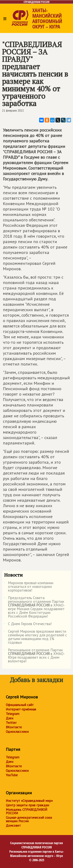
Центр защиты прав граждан (27, 805)
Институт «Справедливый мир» (29, 801)
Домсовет (13, 826)
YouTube (12, 775)
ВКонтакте (14, 727)
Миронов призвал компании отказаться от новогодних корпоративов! (29, 587)
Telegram (13, 714)
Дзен (10, 718)
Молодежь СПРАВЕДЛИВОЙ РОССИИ (27, 811)
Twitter (11, 723)
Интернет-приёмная (21, 709)
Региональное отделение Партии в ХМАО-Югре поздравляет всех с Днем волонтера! (34, 656)
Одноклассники (17, 732)
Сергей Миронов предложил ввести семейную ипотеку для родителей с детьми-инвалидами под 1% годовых (36, 637)
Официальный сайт (20, 705)
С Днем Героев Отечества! (28, 625)
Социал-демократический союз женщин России (29, 819)
